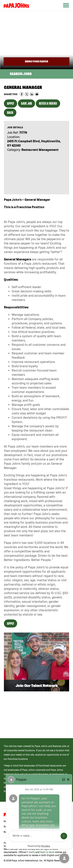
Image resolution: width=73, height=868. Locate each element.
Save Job (26, 103)
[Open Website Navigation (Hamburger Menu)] (65, 10)
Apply (11, 103)
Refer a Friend (48, 103)
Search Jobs (21, 74)
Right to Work (47, 852)
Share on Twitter (27, 94)
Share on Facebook (22, 94)
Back (10, 113)
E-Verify (31, 852)
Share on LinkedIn (32, 94)
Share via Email (37, 94)
